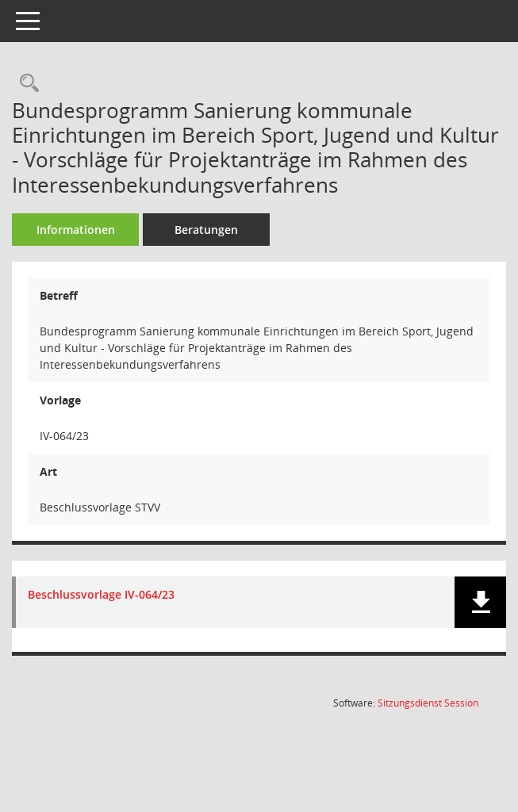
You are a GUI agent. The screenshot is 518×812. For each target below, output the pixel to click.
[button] (480, 602)
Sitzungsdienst (428, 703)
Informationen (76, 230)
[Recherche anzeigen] (25, 84)
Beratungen (206, 230)
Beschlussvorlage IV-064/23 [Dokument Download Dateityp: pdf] (101, 595)
